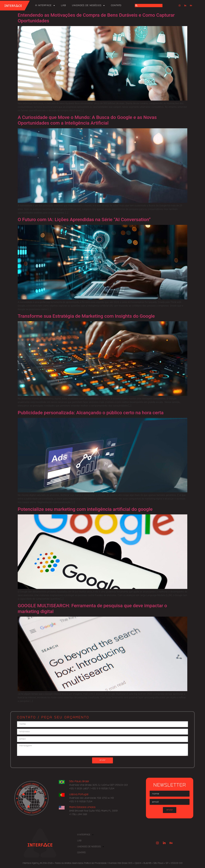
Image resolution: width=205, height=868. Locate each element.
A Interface (45, 6)
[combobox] (149, 6)
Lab (64, 6)
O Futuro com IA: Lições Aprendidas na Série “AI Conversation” (84, 219)
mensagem (102, 750)
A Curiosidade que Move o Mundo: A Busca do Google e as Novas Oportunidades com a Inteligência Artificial (87, 120)
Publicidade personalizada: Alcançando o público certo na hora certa (91, 413)
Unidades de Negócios (89, 6)
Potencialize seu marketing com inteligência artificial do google (85, 509)
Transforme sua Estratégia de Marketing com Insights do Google (86, 316)
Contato (116, 6)
